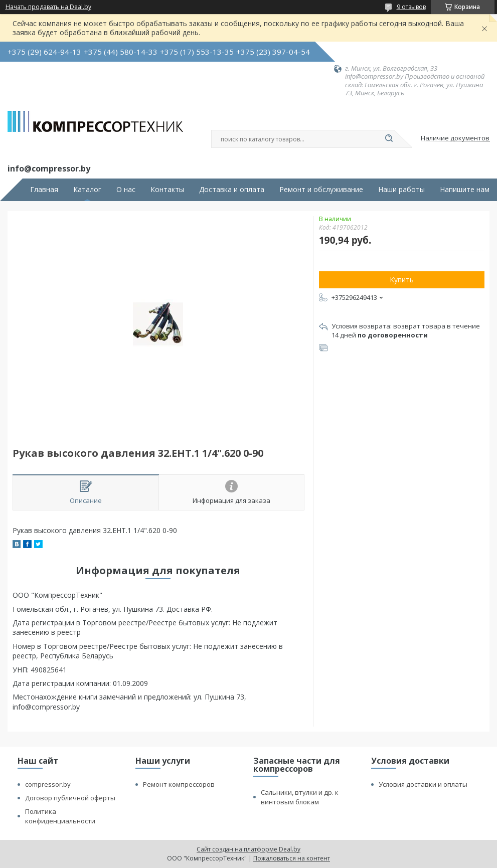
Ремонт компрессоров (179, 784)
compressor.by (48, 784)
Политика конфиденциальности (60, 816)
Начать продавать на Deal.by (48, 7)
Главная (44, 190)
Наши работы (401, 190)
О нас (126, 190)
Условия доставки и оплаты (423, 784)
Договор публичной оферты (70, 798)
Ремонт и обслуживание (321, 190)
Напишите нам (465, 190)
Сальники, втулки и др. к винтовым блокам (300, 797)
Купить (402, 280)
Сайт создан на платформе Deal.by (249, 849)
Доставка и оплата (232, 190)
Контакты (167, 190)
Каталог (87, 190)
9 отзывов (411, 7)
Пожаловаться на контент (292, 858)
